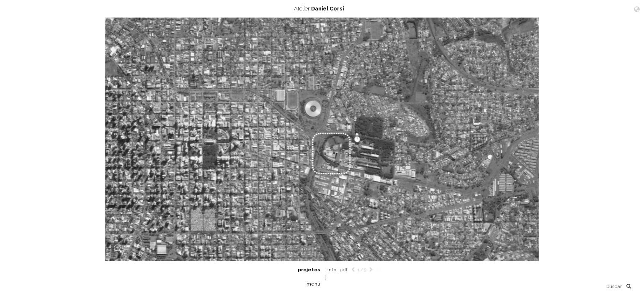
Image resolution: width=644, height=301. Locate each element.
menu (313, 284)
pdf (344, 270)
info (332, 270)
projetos (309, 270)
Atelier (322, 9)
